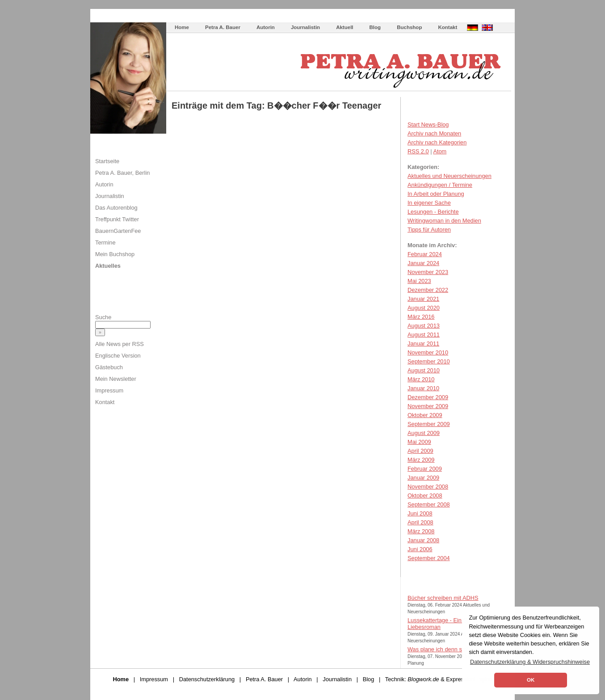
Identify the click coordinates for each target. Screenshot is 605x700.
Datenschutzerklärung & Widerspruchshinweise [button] (530, 662)
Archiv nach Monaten (434, 133)
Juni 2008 (420, 513)
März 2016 (421, 317)
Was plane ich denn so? (438, 649)
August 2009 (424, 433)
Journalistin (305, 27)
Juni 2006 (420, 549)
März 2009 (421, 460)
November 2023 (428, 272)
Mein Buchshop (115, 254)
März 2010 (421, 379)
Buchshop (409, 27)
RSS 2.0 (418, 151)
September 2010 (429, 361)
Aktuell (345, 27)
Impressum (109, 390)
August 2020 (424, 308)
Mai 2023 (419, 281)
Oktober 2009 (425, 415)
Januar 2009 (423, 478)
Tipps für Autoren (429, 230)
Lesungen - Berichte (433, 212)
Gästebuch (109, 367)
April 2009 (420, 451)
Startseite (107, 161)
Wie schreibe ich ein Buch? (233, 18)
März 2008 (421, 531)
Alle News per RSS (120, 344)
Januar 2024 (423, 263)
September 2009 (429, 424)
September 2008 (429, 504)
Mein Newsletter (116, 379)
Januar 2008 (423, 540)
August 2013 (424, 326)
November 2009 (428, 406)
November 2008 (428, 487)
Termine (105, 242)
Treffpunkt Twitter (117, 219)
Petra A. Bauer (223, 27)
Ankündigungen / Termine (440, 185)
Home (182, 27)
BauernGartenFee (118, 231)
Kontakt (447, 27)
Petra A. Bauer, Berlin (122, 173)
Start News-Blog (428, 124)
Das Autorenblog (116, 208)
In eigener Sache (429, 203)
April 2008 (420, 522)
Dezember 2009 (428, 397)
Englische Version (118, 356)
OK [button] (531, 680)
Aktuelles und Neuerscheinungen (450, 176)
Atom (440, 151)
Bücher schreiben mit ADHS (443, 598)
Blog (375, 27)
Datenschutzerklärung (207, 679)
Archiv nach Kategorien (437, 142)
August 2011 (424, 335)
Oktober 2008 (425, 495)
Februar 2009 (425, 469)
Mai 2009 (419, 442)
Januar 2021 (423, 299)
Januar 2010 (423, 388)
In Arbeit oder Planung (436, 194)
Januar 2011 (423, 344)
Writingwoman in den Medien (444, 221)
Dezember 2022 (428, 290)
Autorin (266, 27)
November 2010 (428, 352)
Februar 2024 (425, 254)
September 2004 (429, 558)
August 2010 (424, 370)
